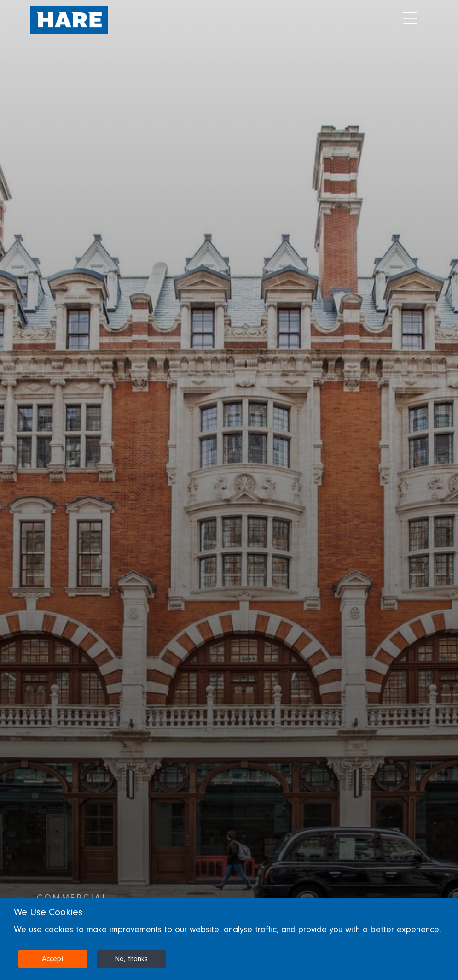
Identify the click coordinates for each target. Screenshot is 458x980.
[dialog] (229, 939)
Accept (53, 959)
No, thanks (131, 959)
